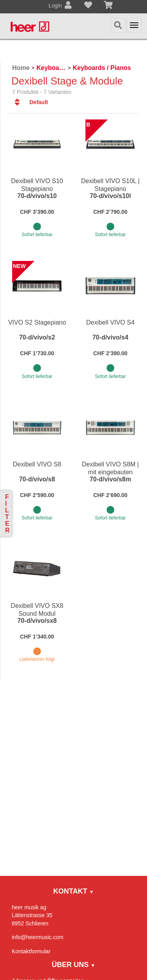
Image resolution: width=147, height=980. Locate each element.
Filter (7, 514)
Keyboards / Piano (51, 68)
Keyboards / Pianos (102, 68)
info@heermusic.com (38, 937)
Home (21, 68)
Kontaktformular (31, 951)
